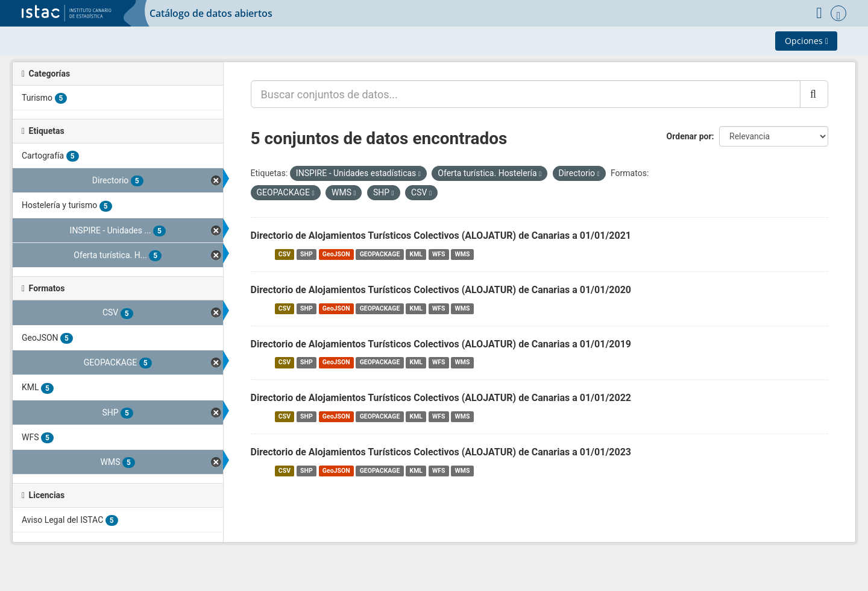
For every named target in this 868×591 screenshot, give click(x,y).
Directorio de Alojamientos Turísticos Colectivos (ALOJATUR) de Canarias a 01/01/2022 (441, 398)
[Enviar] (814, 94)
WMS (463, 254)
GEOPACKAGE (380, 254)
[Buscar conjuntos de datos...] (526, 94)
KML (416, 254)
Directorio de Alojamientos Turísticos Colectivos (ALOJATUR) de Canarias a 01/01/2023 (441, 452)
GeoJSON (336, 254)
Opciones (807, 41)
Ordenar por (689, 136)
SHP (307, 254)
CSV (285, 254)
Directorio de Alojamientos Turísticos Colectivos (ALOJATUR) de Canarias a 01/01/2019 (441, 344)
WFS (439, 254)
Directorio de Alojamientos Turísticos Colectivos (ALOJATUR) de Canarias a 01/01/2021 (441, 235)
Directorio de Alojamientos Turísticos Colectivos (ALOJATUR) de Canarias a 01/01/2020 (441, 290)
